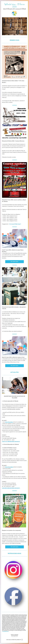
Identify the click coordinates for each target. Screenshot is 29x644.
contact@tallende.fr (5, 631)
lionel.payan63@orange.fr (15, 224)
